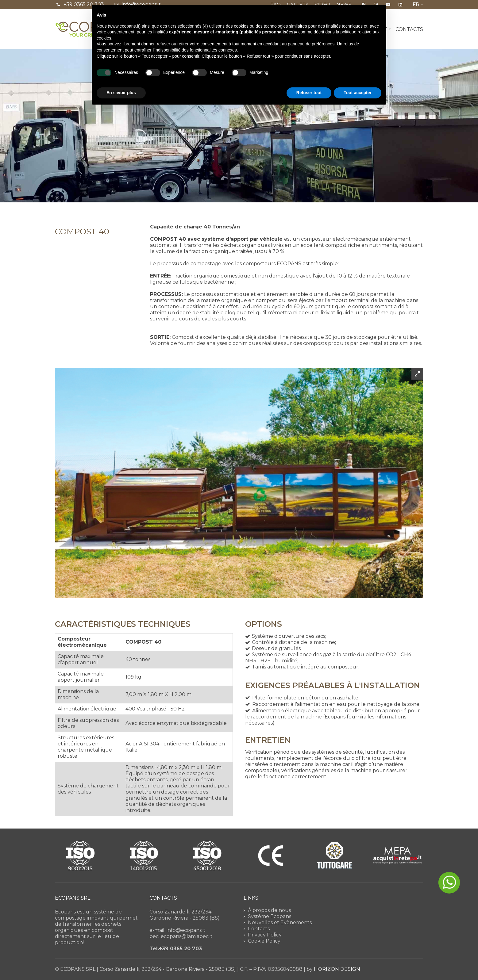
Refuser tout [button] (309, 93)
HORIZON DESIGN (337, 969)
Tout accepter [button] (358, 93)
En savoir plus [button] (121, 93)
